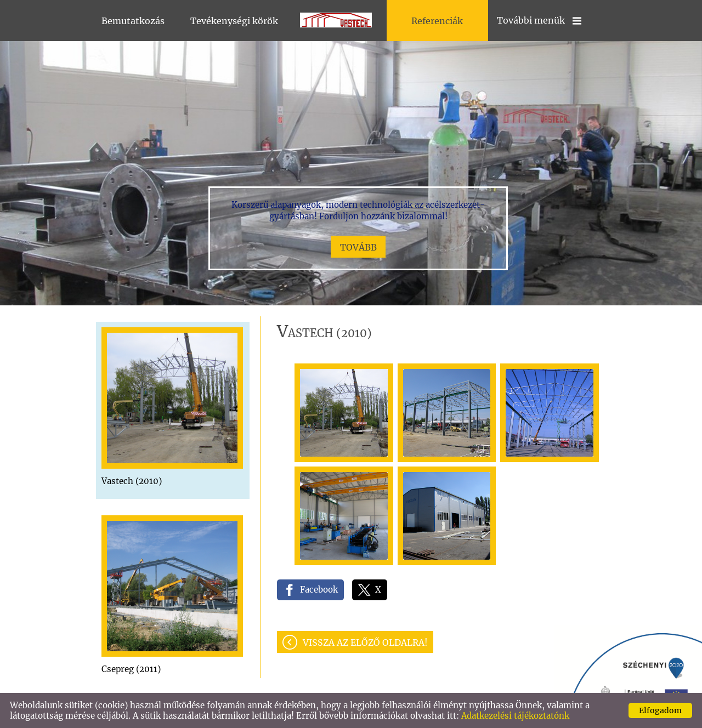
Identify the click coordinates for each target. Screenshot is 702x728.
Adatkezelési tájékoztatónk (515, 716)
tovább (358, 247)
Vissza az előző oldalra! (365, 642)
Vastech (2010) (132, 481)
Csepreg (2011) (131, 669)
